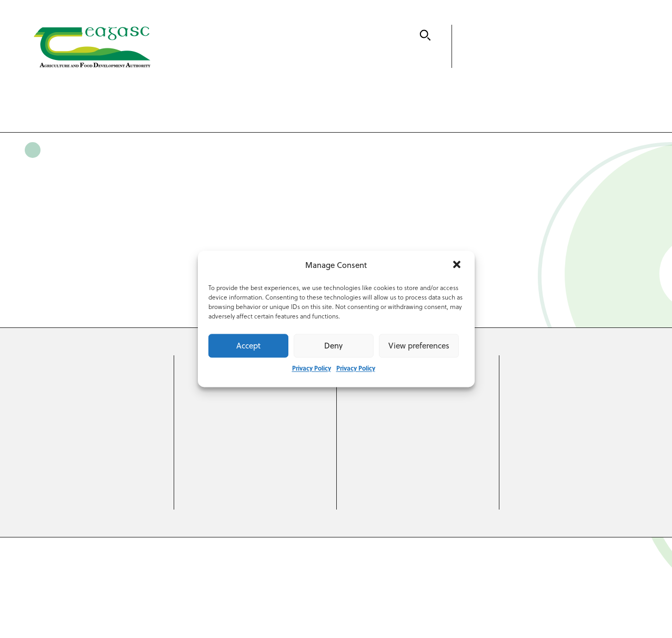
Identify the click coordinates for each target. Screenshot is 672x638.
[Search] (425, 35)
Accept (248, 346)
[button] (458, 266)
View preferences (419, 346)
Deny (333, 346)
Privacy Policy (312, 368)
